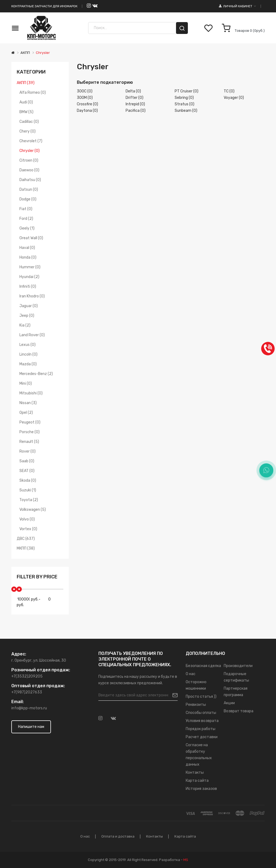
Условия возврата (202, 721)
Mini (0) (26, 383)
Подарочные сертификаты (236, 677)
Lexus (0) (27, 345)
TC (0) (229, 91)
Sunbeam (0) (186, 111)
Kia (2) (25, 325)
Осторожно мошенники (196, 685)
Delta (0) (133, 91)
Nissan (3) (28, 403)
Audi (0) (26, 102)
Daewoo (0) (29, 170)
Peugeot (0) (30, 422)
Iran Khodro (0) (32, 296)
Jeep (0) (27, 316)
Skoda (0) (28, 480)
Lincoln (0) (28, 354)
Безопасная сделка (203, 666)
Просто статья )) (201, 697)
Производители (238, 666)
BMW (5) (26, 112)
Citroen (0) (29, 160)
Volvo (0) (27, 519)
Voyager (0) (234, 98)
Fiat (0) (26, 209)
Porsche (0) (30, 432)
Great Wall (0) (31, 238)
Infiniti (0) (28, 287)
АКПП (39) (26, 83)
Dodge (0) (28, 199)
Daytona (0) (87, 111)
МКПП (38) (26, 548)
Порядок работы (201, 729)
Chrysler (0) (30, 151)
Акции (229, 703)
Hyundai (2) (29, 277)
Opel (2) (26, 413)
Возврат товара (239, 711)
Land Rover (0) (32, 335)
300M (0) (85, 98)
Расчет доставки (202, 737)
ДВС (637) (26, 539)
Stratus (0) (184, 104)
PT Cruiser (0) (187, 91)
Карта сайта (197, 781)
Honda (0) (28, 257)
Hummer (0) (30, 267)
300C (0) (85, 91)
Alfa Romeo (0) (33, 93)
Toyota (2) (29, 500)
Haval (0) (27, 248)
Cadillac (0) (29, 122)
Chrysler (43, 53)
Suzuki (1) (28, 490)
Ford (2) (26, 219)
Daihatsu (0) (30, 180)
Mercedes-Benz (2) (36, 374)
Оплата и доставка (118, 836)
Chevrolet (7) (31, 141)
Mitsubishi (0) (31, 393)
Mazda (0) (28, 364)
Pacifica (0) (136, 111)
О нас (191, 674)
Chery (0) (27, 131)
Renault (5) (29, 442)
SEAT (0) (27, 471)
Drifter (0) (134, 98)
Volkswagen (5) (33, 510)
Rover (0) (27, 451)
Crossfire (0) (87, 104)
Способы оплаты (201, 713)
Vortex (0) (28, 529)
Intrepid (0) (135, 104)
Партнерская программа (236, 692)
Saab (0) (27, 461)
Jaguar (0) (29, 306)
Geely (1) (27, 228)
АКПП (25, 53)
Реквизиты (196, 705)
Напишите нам (31, 727)
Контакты (195, 772)
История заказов (201, 789)
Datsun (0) (29, 190)
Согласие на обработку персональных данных (199, 755)
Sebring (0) (184, 98)
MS (186, 860)
